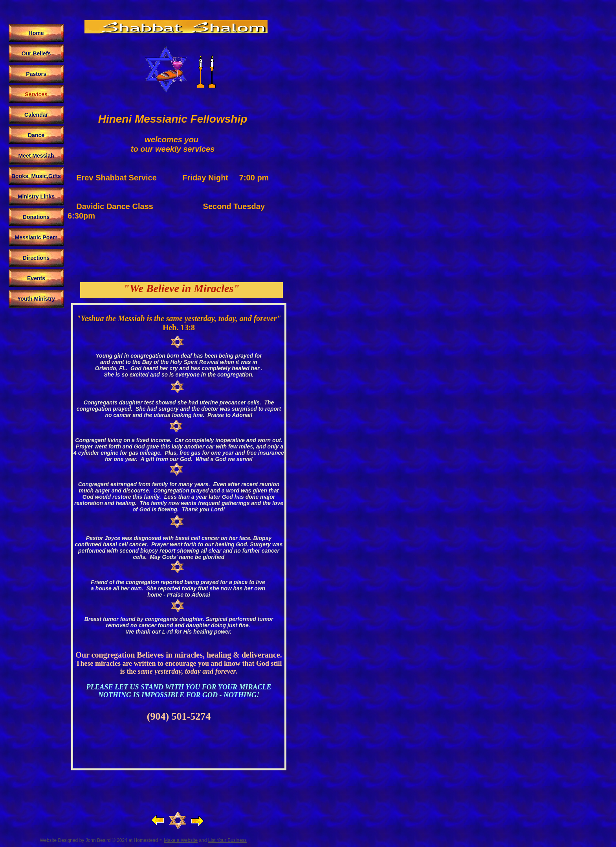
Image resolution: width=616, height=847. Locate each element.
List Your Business (227, 840)
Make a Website (181, 840)
